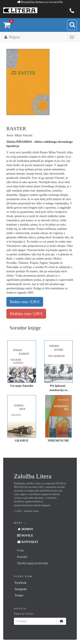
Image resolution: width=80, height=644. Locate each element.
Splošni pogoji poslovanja (33, 563)
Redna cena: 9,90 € (25, 302)
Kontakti (27, 542)
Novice (25, 536)
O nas (20, 550)
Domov (25, 529)
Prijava (12, 37)
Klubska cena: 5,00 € (26, 314)
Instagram (21, 589)
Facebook (20, 583)
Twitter (19, 595)
